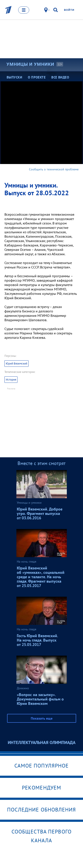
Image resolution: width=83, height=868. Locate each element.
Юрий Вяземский (16, 364)
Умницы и (30, 64)
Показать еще (42, 718)
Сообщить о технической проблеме (54, 169)
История (11, 380)
